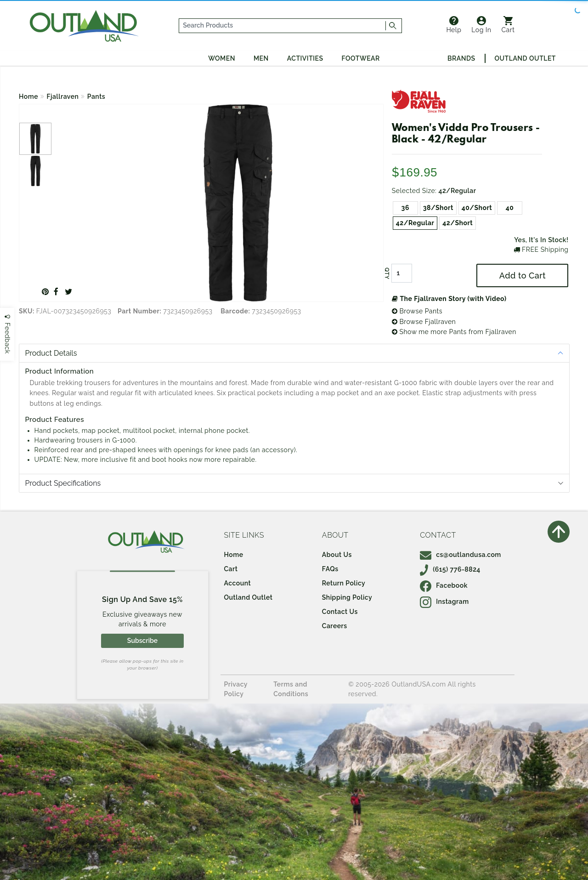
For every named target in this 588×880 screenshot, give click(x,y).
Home (28, 97)
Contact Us (340, 612)
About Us (337, 555)
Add (523, 275)
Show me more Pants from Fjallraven (454, 332)
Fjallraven (63, 97)
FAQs (330, 569)
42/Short (458, 223)
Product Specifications (63, 483)
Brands (461, 58)
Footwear (361, 58)
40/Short (477, 208)
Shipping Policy (347, 597)
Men (261, 58)
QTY (387, 273)
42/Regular (415, 223)
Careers (335, 626)
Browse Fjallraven (424, 322)
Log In (481, 25)
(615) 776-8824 (450, 569)
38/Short (438, 208)
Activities (305, 58)
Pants (96, 97)
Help (454, 25)
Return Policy (344, 583)
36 (405, 208)
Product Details (51, 353)
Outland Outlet (525, 58)
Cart (508, 25)
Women (222, 58)
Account (238, 583)
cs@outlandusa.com (461, 555)
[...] (283, 26)
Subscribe (142, 641)
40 (510, 208)
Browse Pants (417, 311)
